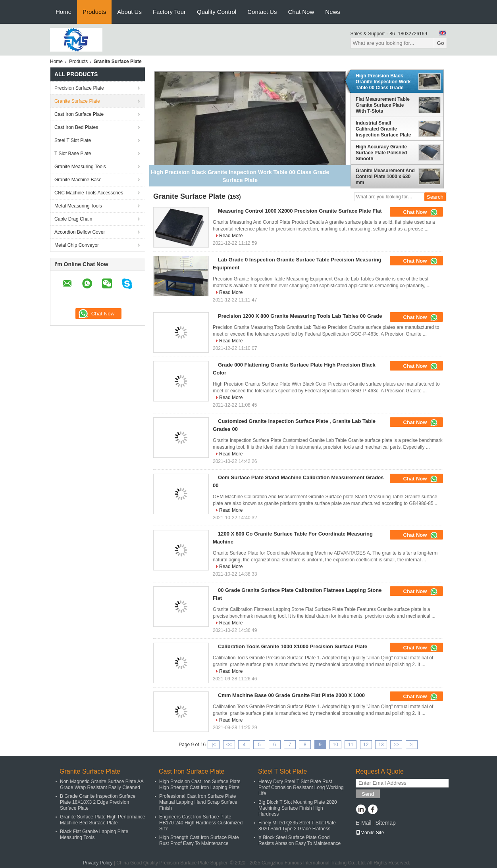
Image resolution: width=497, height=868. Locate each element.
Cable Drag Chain (73, 219)
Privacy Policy (98, 863)
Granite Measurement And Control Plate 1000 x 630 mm (385, 177)
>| (412, 745)
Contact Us (262, 12)
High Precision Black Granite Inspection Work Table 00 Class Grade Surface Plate (383, 82)
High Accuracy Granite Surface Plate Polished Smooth (381, 153)
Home (64, 12)
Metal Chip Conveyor (77, 245)
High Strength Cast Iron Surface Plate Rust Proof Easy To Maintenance (199, 840)
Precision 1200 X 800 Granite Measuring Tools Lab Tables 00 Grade (300, 316)
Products (94, 12)
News (333, 12)
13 (381, 745)
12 (366, 745)
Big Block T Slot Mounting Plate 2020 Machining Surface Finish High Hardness (298, 808)
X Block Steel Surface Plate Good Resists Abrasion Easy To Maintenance (300, 840)
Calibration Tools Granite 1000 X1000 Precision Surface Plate (293, 646)
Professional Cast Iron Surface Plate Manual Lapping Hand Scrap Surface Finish (198, 802)
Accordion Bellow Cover (80, 232)
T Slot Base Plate (73, 154)
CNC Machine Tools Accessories (89, 193)
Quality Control (217, 12)
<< (229, 745)
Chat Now (301, 12)
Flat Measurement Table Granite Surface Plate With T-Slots (383, 105)
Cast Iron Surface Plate (79, 114)
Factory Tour (169, 12)
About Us (129, 12)
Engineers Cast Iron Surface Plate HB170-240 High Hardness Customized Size (201, 823)
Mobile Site (370, 833)
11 (351, 745)
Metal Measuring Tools (78, 206)
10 (335, 745)
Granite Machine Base (78, 180)
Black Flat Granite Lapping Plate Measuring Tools (94, 834)
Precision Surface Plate (79, 88)
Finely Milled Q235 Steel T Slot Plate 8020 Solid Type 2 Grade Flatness (297, 826)
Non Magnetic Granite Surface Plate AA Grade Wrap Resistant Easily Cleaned (102, 784)
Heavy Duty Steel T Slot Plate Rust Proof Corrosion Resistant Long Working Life (301, 787)
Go (440, 43)
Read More (231, 236)
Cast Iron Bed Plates (76, 127)
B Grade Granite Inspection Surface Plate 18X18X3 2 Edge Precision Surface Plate (98, 802)
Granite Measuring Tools (80, 167)
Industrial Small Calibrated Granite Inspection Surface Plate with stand (383, 129)
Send (368, 794)
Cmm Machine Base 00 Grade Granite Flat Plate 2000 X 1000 (291, 695)
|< (214, 745)
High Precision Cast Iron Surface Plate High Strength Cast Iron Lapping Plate (200, 784)
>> (396, 745)
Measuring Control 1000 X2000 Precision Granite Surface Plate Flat (300, 211)
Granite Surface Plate (77, 101)
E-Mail (364, 823)
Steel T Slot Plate (73, 140)
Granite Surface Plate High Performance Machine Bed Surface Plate (103, 820)
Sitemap (385, 823)
